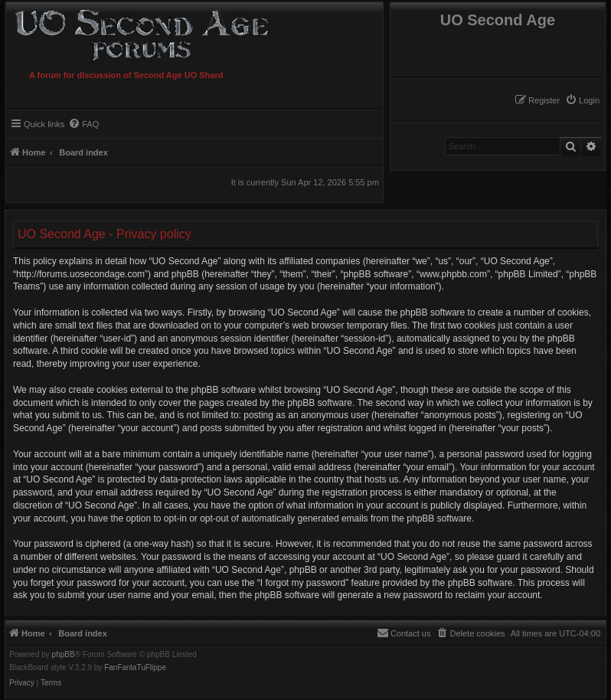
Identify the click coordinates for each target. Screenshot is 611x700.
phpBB (64, 655)
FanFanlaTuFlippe (135, 668)
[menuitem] (582, 100)
